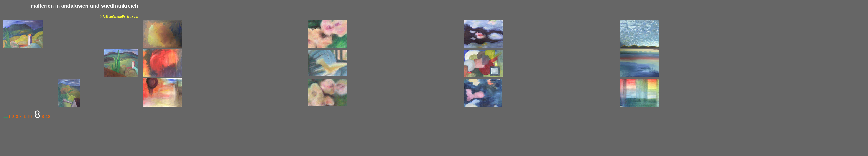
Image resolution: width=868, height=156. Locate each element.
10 (48, 117)
